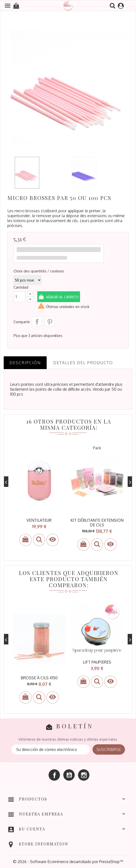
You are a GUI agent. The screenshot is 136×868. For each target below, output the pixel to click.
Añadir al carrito (62, 297)
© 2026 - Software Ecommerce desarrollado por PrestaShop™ (68, 862)
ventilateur (39, 520)
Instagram (84, 775)
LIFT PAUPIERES (97, 662)
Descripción (25, 363)
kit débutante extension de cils (97, 523)
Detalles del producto (83, 363)
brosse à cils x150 (39, 678)
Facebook (54, 775)
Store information (44, 844)
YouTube (69, 775)
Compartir (37, 321)
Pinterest (50, 321)
